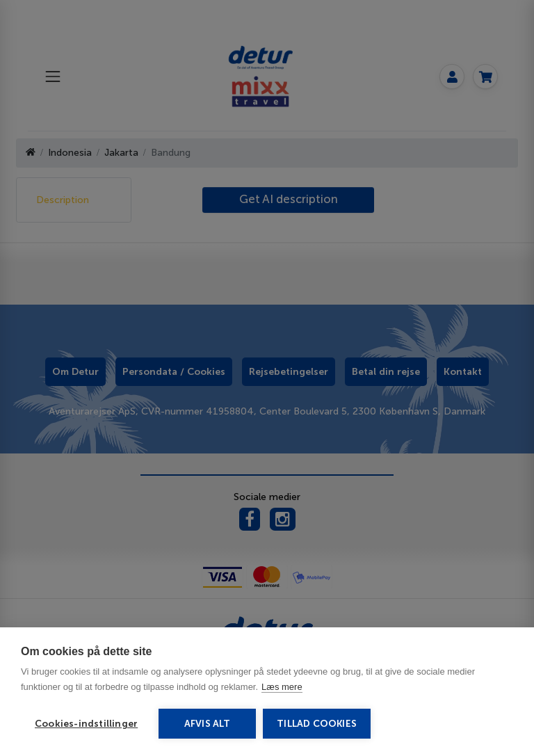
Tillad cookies (317, 724)
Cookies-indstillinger (86, 724)
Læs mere (282, 687)
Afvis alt (208, 724)
